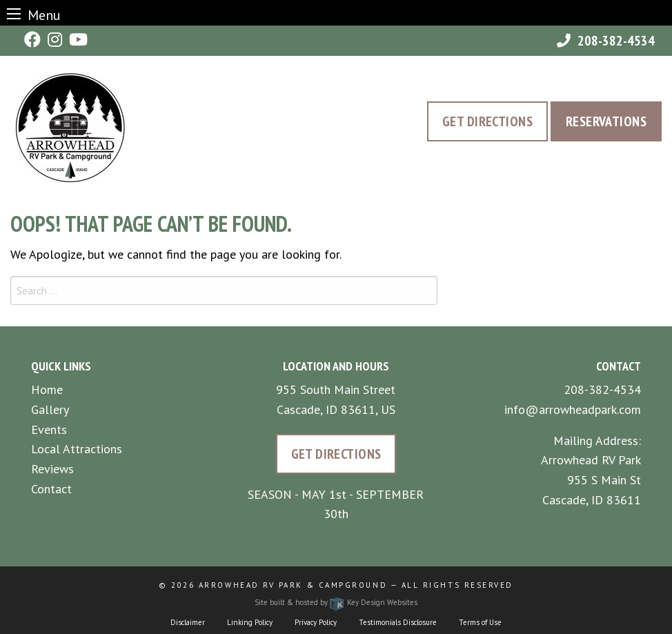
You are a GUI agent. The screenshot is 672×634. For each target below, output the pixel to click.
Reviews (52, 469)
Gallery (50, 409)
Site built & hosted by (336, 602)
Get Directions (487, 121)
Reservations (606, 121)
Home (47, 389)
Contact (51, 489)
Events (49, 429)
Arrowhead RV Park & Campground (293, 585)
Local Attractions (77, 449)
